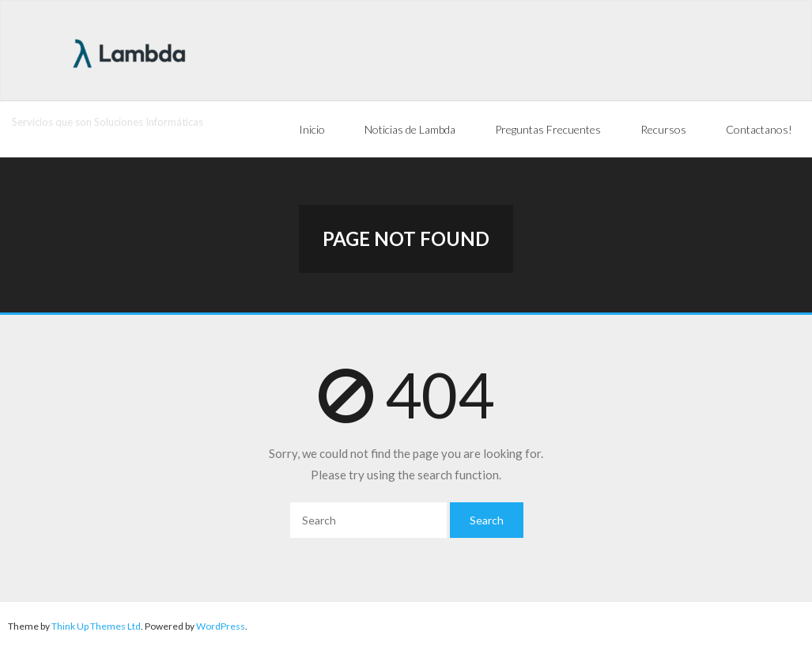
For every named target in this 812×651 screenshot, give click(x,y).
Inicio (312, 129)
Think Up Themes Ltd (96, 626)
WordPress (221, 626)
